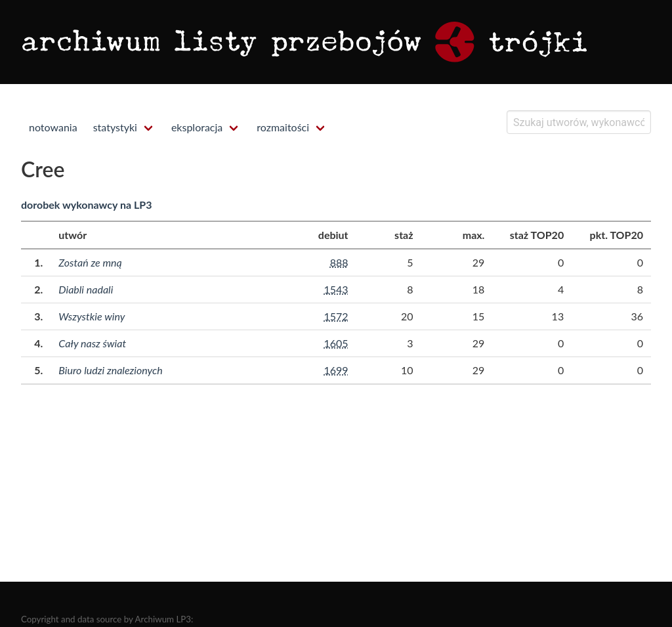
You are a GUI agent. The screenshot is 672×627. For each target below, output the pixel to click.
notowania (53, 127)
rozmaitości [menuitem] (283, 127)
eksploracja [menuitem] (197, 127)
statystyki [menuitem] (115, 127)
